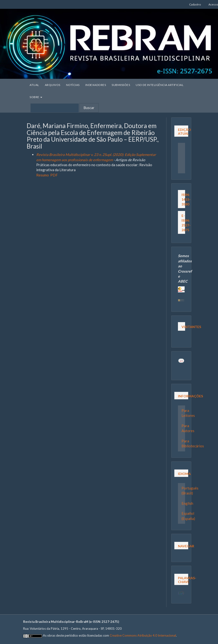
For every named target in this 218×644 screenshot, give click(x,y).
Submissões (121, 85)
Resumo (43, 175)
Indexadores (96, 85)
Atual (34, 85)
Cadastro (195, 4)
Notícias (73, 85)
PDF (54, 175)
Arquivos (53, 85)
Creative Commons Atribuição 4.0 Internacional (143, 635)
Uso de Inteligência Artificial (160, 85)
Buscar (89, 108)
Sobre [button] (36, 97)
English (187, 503)
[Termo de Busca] (55, 108)
